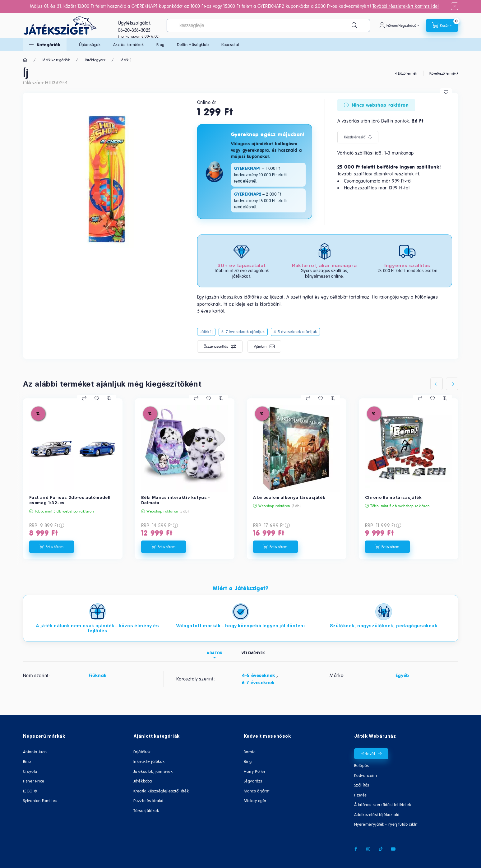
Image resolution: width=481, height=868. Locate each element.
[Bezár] (455, 6)
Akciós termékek (129, 45)
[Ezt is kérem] (52, 547)
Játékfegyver (95, 60)
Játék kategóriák (56, 60)
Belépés (362, 766)
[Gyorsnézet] (109, 398)
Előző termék (407, 73)
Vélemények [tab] (253, 653)
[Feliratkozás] (358, 137)
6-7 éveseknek (258, 683)
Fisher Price (34, 781)
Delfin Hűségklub (193, 45)
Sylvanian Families (40, 801)
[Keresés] (354, 26)
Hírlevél (368, 754)
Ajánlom (260, 346)
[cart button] (442, 26)
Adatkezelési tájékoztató (377, 815)
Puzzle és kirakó (149, 801)
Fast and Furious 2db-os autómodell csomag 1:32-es (70, 500)
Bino (27, 761)
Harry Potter (255, 771)
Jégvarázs (253, 781)
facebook (356, 849)
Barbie (250, 752)
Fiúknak (98, 675)
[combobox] (268, 26)
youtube (393, 849)
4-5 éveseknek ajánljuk (295, 332)
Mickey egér (255, 801)
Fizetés (361, 795)
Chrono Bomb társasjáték (393, 497)
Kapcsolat (230, 45)
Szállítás (362, 785)
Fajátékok (142, 752)
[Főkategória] (25, 60)
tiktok (381, 849)
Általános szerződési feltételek (383, 805)
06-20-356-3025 (134, 30)
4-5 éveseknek (259, 675)
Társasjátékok (146, 811)
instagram (368, 849)
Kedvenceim (366, 775)
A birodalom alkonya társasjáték (289, 497)
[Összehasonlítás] (84, 398)
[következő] (452, 384)
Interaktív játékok (149, 761)
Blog (160, 45)
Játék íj (126, 60)
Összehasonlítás (216, 346)
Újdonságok (90, 45)
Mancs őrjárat (257, 791)
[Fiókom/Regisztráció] (399, 26)
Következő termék (443, 73)
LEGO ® (30, 791)
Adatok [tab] (215, 653)
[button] (45, 45)
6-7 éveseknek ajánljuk (243, 332)
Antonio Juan (35, 752)
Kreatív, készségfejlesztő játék (161, 791)
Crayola (30, 771)
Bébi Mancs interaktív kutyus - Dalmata (176, 500)
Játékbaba (143, 781)
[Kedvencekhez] (446, 92)
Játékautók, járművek (153, 771)
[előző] (437, 384)
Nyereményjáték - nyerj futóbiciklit (386, 824)
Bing (248, 761)
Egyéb (402, 675)
